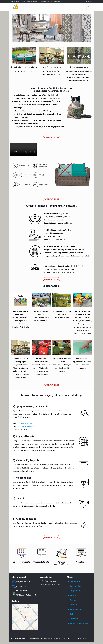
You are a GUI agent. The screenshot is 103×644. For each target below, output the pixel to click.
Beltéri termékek (76, 586)
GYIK (72, 614)
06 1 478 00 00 (45, 1)
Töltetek (73, 600)
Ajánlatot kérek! (51, 138)
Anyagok (73, 595)
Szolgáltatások (75, 591)
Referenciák (74, 605)
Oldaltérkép (74, 619)
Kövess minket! (20, 591)
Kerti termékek (75, 581)
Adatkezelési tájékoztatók (79, 623)
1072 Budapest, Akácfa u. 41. (25, 427)
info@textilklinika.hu (59, 1)
